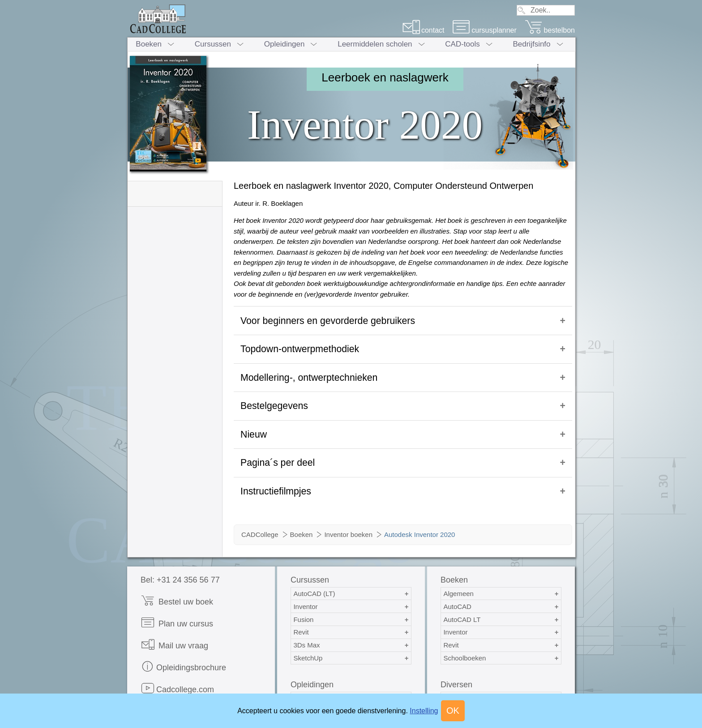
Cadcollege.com (177, 661)
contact (423, 30)
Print (157, 683)
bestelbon (550, 30)
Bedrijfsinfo (531, 44)
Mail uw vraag (174, 617)
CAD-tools (462, 44)
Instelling (424, 711)
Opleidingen (285, 44)
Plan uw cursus (177, 595)
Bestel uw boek (177, 573)
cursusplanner (484, 30)
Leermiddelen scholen (375, 44)
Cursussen (213, 44)
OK (453, 711)
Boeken (149, 44)
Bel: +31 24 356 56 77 (180, 552)
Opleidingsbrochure (183, 639)
